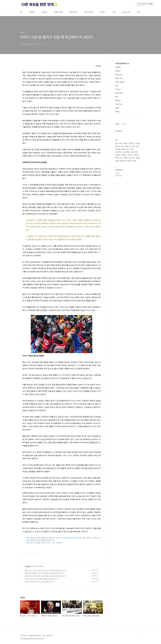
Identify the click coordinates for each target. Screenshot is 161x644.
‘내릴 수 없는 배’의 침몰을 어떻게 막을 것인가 (41, 579)
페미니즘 (123, 161)
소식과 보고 (119, 104)
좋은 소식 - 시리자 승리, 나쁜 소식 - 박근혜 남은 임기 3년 (45, 570)
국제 (114, 12)
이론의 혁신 (73, 12)
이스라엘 (118, 149)
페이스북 (117, 184)
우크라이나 (129, 161)
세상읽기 (44, 12)
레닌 (132, 149)
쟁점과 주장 (58, 12)
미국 (121, 158)
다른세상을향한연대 (122, 64)
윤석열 (123, 149)
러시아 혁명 (126, 152)
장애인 (117, 158)
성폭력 (126, 158)
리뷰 (139, 12)
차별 (137, 146)
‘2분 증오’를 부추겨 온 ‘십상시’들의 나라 (39, 581)
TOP (139, 637)
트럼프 (126, 143)
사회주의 (130, 155)
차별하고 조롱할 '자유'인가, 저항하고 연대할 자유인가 (44, 573)
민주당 (121, 143)
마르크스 (118, 146)
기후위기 (102, 12)
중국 (135, 161)
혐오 (123, 146)
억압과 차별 (88, 12)
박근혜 (117, 161)
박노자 (128, 149)
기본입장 (32, 12)
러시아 (133, 146)
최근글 (117, 124)
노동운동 (137, 143)
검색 (134, 4)
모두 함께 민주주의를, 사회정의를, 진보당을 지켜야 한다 (44, 576)
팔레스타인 (132, 158)
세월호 (117, 108)
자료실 (117, 112)
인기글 (124, 124)
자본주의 (124, 155)
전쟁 (116, 143)
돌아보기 (118, 100)
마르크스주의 (134, 152)
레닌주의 (131, 143)
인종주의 (118, 155)
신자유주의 (118, 152)
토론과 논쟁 (126, 12)
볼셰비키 (127, 146)
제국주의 (136, 155)
